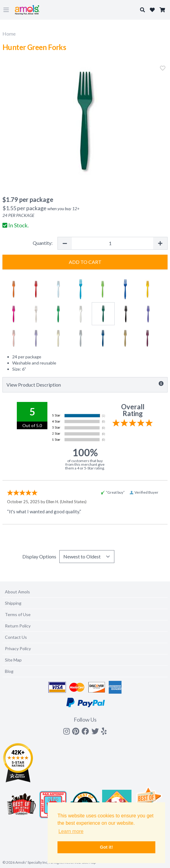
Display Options (39, 556)
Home (9, 34)
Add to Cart (85, 262)
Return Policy (18, 626)
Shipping (13, 603)
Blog (9, 671)
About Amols (17, 592)
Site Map (13, 660)
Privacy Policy (18, 648)
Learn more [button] (71, 831)
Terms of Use (18, 614)
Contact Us (16, 637)
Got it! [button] (106, 847)
